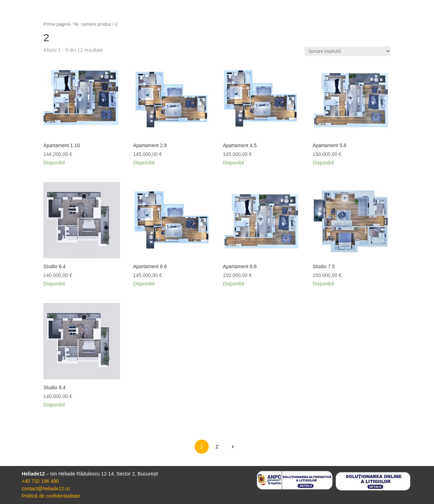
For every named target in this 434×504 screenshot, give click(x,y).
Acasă (274, 31)
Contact (397, 31)
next (232, 446)
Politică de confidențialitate (51, 496)
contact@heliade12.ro (46, 489)
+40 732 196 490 (40, 481)
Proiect (309, 31)
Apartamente (353, 31)
